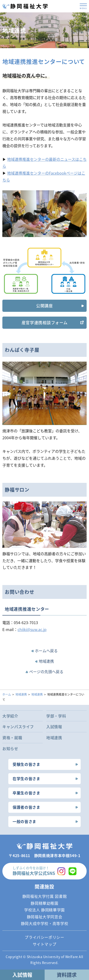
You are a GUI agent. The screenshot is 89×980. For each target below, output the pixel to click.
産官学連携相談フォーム (44, 322)
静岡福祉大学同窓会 (45, 917)
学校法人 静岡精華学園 (44, 910)
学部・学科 (56, 716)
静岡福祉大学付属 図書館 (45, 896)
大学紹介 (10, 716)
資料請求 (67, 975)
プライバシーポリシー (44, 937)
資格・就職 (12, 738)
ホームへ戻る (46, 651)
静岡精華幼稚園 (44, 903)
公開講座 (44, 306)
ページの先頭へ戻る (46, 672)
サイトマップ (45, 944)
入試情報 (54, 727)
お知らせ (10, 748)
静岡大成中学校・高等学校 (45, 923)
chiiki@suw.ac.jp (32, 629)
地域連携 (46, 661)
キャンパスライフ (18, 727)
